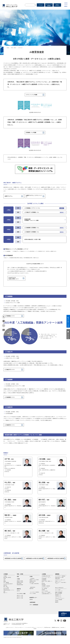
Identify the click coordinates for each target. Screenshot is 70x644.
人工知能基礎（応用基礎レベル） (32, 228)
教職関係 (31, 600)
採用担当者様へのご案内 (59, 577)
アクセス (41, 5)
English (35, 629)
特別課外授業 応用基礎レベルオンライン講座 (31, 220)
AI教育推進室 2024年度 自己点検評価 (13, 558)
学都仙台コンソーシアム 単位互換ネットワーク (17, 249)
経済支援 (43, 583)
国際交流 (57, 602)
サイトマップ (40, 627)
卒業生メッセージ (58, 581)
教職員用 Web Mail (55, 627)
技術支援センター (58, 595)
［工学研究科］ (32, 579)
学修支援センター (58, 596)
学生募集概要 (44, 579)
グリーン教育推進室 (34, 605)
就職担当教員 (57, 579)
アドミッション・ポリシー (46, 577)
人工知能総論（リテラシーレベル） (32, 208)
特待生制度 (44, 585)
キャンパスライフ (59, 588)
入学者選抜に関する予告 (46, 576)
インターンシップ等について (60, 580)
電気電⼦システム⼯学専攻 (34, 580)
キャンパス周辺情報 (59, 600)
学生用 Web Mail (47, 627)
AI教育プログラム (9, 196)
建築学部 (19, 589)
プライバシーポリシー (19, 627)
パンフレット (49, 5)
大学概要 (6, 574)
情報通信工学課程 (20, 582)
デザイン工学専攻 (33, 594)
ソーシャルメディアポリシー (30, 627)
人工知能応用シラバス (10, 425)
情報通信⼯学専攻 (33, 581)
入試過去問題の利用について (47, 594)
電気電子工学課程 (20, 581)
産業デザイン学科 (20, 596)
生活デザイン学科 (20, 597)
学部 (18, 577)
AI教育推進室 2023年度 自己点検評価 (34, 558)
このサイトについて (9, 627)
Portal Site (62, 627)
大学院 (31, 577)
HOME (8, 48)
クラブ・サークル (58, 597)
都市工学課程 (19, 583)
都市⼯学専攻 (32, 582)
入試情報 (44, 574)
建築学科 (18, 591)
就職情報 (57, 574)
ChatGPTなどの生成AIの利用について (14, 278)
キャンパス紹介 (58, 590)
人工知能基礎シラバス (10, 397)
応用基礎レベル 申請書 (31, 132)
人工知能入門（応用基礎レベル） (32, 212)
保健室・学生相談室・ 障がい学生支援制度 (59, 593)
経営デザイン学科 (20, 598)
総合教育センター (33, 598)
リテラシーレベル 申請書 (31, 95)
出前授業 (43, 590)
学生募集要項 (44, 580)
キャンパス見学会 (45, 591)
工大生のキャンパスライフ (60, 598)
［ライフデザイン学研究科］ (34, 592)
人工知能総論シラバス (10, 316)
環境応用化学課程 (20, 585)
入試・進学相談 (44, 589)
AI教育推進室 (32, 602)
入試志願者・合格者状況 (46, 586)
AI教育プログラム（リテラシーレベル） (34, 196)
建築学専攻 (31, 589)
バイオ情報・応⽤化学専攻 (34, 584)
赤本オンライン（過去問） (46, 592)
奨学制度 (57, 601)
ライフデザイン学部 (21, 594)
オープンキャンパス (45, 587)
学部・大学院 (13, 48)
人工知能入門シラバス (10, 370)
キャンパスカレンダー (59, 591)
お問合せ (57, 5)
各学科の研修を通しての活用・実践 (32, 239)
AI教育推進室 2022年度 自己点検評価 (55, 558)
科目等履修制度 (9, 255)
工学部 (18, 579)
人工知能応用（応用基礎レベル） (32, 232)
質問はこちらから (68, 334)
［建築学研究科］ (33, 587)
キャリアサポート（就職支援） (60, 576)
